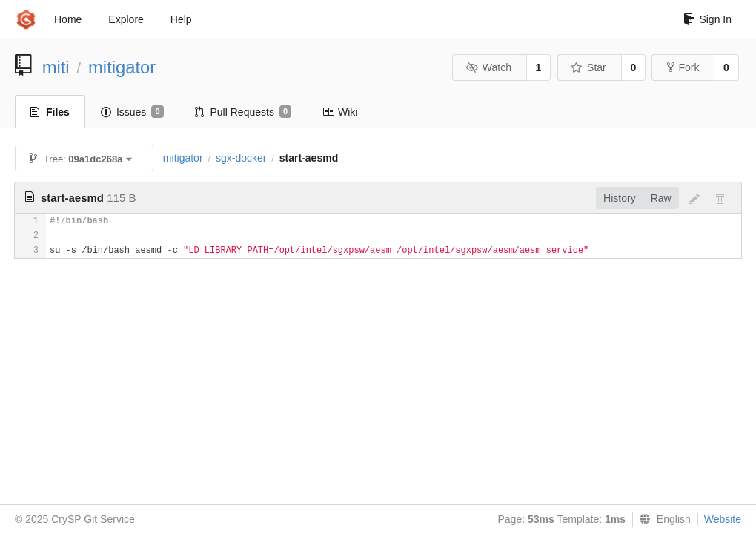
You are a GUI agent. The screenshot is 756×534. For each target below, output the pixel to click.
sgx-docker (241, 158)
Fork (683, 67)
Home (68, 19)
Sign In (707, 19)
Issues (132, 112)
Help (181, 19)
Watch (488, 67)
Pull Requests (243, 112)
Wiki (340, 112)
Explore (126, 19)
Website (723, 519)
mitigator (122, 67)
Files (50, 112)
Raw (661, 198)
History (620, 198)
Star (588, 67)
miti (56, 67)
